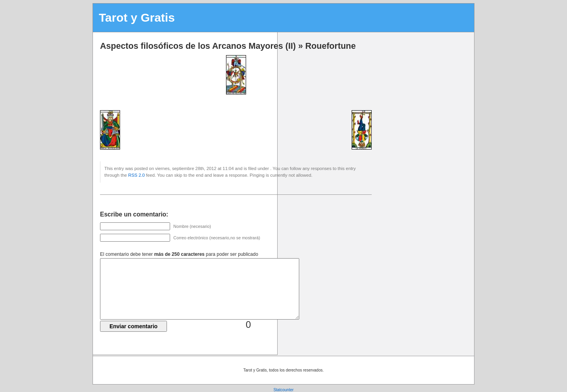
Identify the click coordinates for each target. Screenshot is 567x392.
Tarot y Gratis (137, 18)
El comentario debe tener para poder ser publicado (179, 254)
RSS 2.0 (136, 175)
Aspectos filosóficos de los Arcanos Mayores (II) (198, 46)
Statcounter (283, 390)
